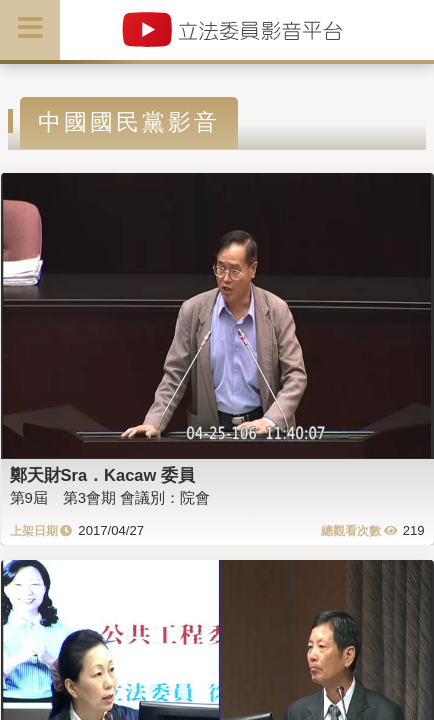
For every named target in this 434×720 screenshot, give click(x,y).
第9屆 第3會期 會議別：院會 (110, 497)
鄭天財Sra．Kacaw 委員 (102, 475)
